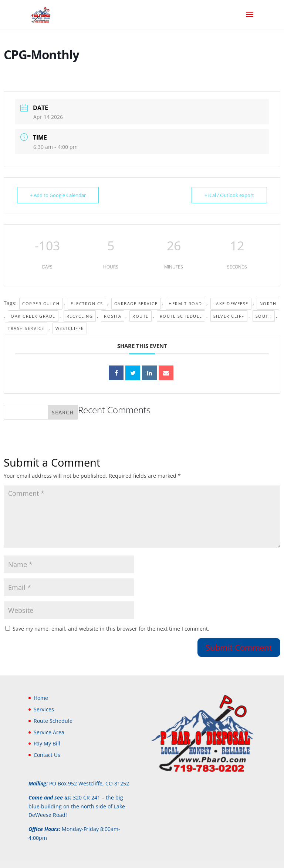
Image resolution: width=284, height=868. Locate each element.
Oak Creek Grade (33, 316)
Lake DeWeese (231, 303)
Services (44, 709)
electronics (87, 303)
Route (141, 316)
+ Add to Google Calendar (58, 195)
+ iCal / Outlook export (229, 195)
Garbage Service (136, 303)
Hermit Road (185, 303)
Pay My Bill (47, 743)
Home (41, 698)
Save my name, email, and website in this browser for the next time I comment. (111, 629)
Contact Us (47, 755)
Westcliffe (70, 328)
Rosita (113, 316)
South (264, 316)
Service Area (49, 732)
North (268, 303)
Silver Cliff (229, 316)
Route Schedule (181, 316)
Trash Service (26, 328)
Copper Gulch (41, 303)
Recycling (80, 316)
